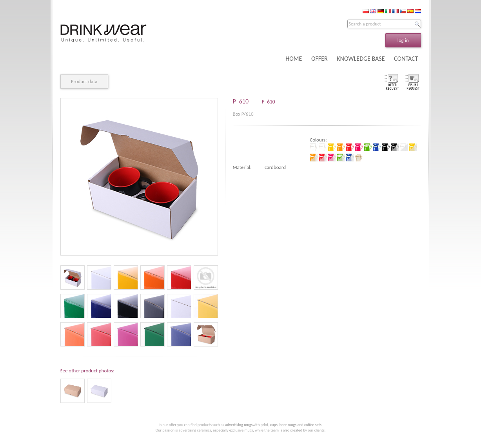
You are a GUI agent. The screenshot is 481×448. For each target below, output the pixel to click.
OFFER (319, 59)
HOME (294, 59)
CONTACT (406, 59)
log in (403, 40)
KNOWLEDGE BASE (361, 59)
